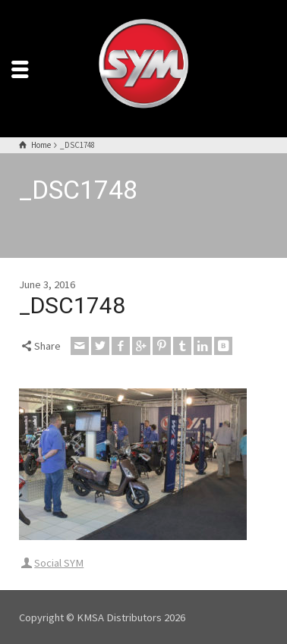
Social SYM (59, 563)
